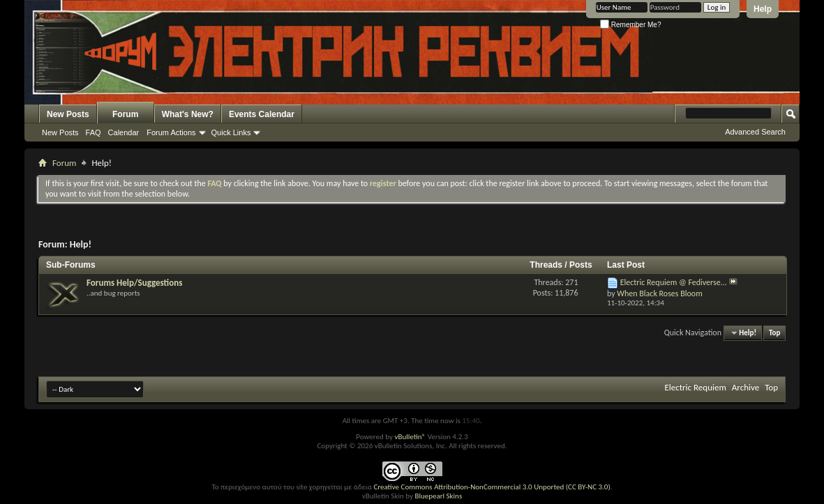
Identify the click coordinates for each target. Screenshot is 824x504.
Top (774, 333)
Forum (125, 114)
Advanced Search (755, 132)
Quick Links (231, 132)
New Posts (68, 114)
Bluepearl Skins (438, 496)
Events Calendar (262, 114)
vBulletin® (410, 437)
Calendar (124, 132)
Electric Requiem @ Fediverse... (674, 282)
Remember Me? (630, 25)
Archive (746, 387)
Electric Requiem (695, 387)
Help (763, 9)
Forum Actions (171, 132)
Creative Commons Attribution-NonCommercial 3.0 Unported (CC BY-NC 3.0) (492, 487)
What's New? (188, 114)
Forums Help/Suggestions (134, 283)
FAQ (93, 132)
